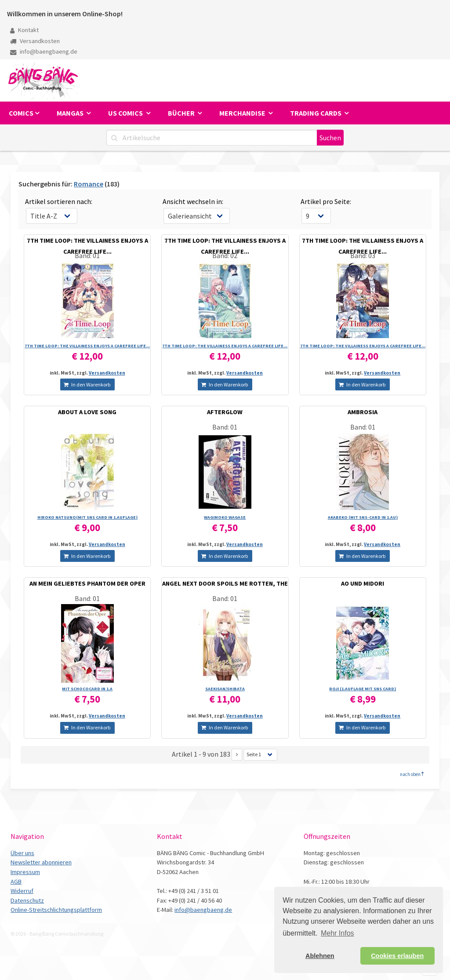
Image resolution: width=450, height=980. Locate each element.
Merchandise (243, 113)
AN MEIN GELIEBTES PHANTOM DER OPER (87, 583)
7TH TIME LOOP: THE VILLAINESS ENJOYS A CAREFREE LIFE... (87, 346)
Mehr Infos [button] (337, 933)
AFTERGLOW (225, 412)
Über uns (22, 853)
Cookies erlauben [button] (397, 956)
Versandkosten (35, 41)
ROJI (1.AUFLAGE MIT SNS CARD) (363, 689)
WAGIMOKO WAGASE (225, 517)
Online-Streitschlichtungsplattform (56, 910)
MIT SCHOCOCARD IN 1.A (87, 689)
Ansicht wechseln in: (193, 201)
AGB (16, 882)
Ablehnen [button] (320, 956)
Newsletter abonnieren (41, 862)
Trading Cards (316, 113)
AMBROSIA (363, 412)
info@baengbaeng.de (44, 51)
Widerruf (22, 891)
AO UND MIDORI (363, 583)
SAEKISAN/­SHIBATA (225, 689)
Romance (89, 184)
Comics (21, 113)
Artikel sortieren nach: (59, 201)
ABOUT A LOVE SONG (87, 412)
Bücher (182, 113)
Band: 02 (225, 255)
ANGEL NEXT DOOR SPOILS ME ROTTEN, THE (225, 583)
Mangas (71, 113)
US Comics (126, 113)
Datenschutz (27, 900)
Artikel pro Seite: (326, 201)
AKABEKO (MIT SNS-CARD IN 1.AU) (363, 517)
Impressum (25, 872)
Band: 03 (363, 255)
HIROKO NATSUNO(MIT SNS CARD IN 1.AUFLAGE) (87, 517)
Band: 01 (87, 255)
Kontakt (24, 30)
